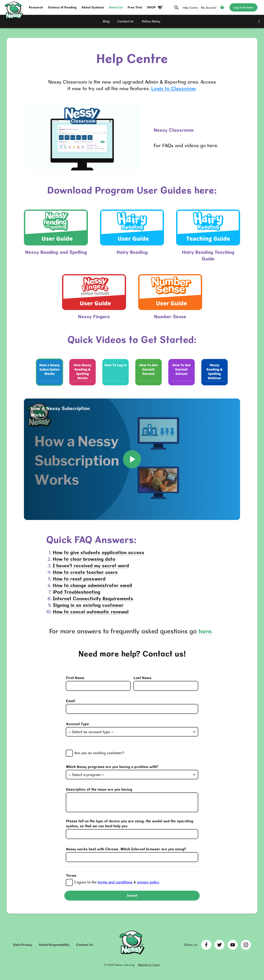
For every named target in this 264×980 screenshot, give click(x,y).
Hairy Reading (132, 252)
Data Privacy (23, 945)
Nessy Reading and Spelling (56, 252)
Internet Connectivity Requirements (93, 598)
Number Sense (170, 316)
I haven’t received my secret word (91, 566)
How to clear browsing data (84, 559)
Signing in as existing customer (88, 605)
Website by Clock (149, 965)
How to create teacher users (85, 572)
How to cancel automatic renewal (91, 612)
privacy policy (148, 882)
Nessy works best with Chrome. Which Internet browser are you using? (126, 849)
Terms (71, 875)
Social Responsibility (54, 945)
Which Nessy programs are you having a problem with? (112, 767)
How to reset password (79, 579)
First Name (75, 678)
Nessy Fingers (94, 316)
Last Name (143, 678)
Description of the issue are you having (99, 789)
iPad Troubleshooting (77, 592)
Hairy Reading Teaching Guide (208, 255)
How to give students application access (99, 552)
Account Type (77, 724)
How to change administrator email (92, 585)
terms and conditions (115, 882)
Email (71, 701)
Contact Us (85, 945)
